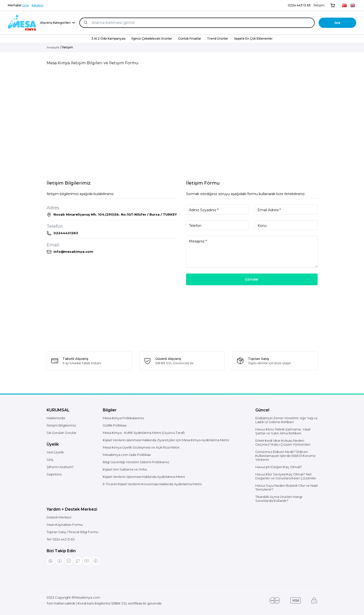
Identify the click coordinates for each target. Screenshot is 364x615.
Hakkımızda (56, 418)
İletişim (319, 5)
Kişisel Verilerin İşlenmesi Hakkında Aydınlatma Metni (144, 477)
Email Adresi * (269, 210)
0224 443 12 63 (299, 5)
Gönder (252, 279)
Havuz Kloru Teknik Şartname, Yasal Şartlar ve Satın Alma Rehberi (283, 431)
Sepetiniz (54, 474)
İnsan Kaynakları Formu (65, 525)
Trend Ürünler (218, 38)
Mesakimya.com (87, 597)
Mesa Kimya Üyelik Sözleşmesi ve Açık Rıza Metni (141, 447)
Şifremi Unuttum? (60, 467)
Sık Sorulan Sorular (62, 433)
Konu (262, 226)
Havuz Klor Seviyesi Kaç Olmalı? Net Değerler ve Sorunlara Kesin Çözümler (286, 476)
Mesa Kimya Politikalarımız (123, 418)
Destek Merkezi (59, 517)
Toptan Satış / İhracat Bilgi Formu (73, 532)
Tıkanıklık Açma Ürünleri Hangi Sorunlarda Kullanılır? (279, 499)
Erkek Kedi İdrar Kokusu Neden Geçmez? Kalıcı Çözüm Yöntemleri (283, 442)
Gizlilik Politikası (115, 425)
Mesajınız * (198, 241)
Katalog (37, 5)
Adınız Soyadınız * (204, 210)
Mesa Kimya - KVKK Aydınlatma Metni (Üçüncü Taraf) (144, 433)
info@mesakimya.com (73, 252)
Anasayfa (53, 47)
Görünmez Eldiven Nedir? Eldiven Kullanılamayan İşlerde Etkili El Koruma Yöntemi (285, 456)
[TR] (344, 5)
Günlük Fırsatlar (190, 38)
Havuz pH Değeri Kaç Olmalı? (279, 467)
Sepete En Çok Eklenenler (253, 38)
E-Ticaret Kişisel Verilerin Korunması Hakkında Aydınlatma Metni (152, 484)
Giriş (26, 5)
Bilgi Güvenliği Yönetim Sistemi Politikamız (136, 462)
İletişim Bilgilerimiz (61, 425)
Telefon (195, 226)
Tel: (61, 539)
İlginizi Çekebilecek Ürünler (152, 38)
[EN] (353, 5)
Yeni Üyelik (55, 452)
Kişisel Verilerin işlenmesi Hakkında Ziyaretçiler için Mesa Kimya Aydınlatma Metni (166, 440)
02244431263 (66, 233)
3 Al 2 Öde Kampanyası (108, 38)
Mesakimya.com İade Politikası (127, 455)
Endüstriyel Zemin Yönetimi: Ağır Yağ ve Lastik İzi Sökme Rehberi (286, 420)
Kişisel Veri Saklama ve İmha (125, 469)
